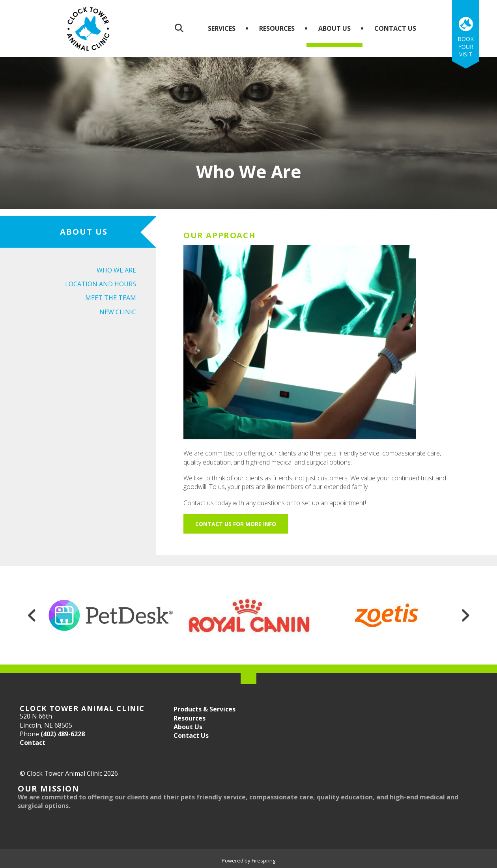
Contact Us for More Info (236, 524)
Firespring (263, 861)
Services (222, 28)
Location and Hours (101, 284)
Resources (277, 28)
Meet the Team (111, 298)
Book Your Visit (466, 47)
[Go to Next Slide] (465, 615)
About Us (334, 28)
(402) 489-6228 (63, 734)
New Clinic (118, 312)
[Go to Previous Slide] (32, 615)
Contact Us (395, 28)
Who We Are (116, 270)
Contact (33, 743)
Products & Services (205, 709)
